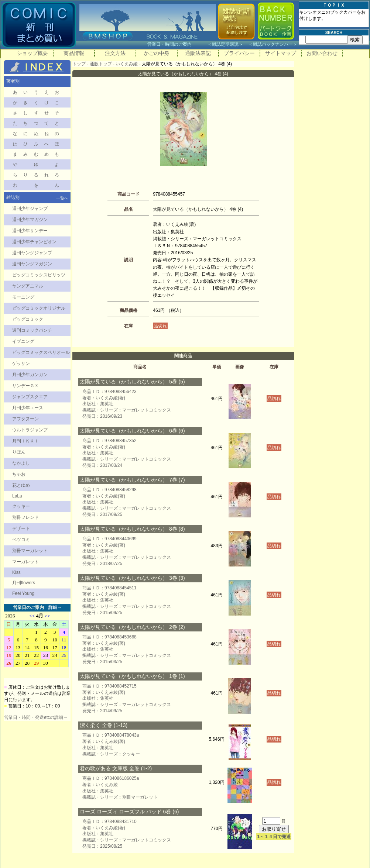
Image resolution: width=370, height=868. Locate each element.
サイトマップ (281, 53)
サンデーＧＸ (25, 386)
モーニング (23, 297)
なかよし (21, 463)
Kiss (16, 572)
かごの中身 (157, 53)
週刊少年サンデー (30, 231)
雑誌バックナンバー (273, 44)
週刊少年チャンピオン (34, 242)
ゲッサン (21, 364)
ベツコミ (21, 540)
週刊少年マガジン (30, 220)
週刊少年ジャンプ (30, 209)
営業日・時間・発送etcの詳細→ (36, 717)
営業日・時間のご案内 (177, 44)
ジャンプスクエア (30, 397)
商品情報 (74, 53)
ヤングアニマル (28, 286)
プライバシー (239, 53)
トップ (79, 64)
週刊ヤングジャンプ (32, 253)
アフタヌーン (25, 419)
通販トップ (101, 64)
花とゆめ (21, 485)
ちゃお (19, 474)
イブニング (23, 341)
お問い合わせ (322, 53)
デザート (21, 528)
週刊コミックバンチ (32, 330)
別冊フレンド (25, 517)
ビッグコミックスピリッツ (39, 275)
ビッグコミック (28, 319)
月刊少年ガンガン (30, 375)
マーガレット (25, 562)
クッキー (21, 506)
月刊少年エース (28, 408)
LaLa (17, 496)
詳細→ (55, 607)
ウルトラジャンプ (30, 430)
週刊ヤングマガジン (32, 264)
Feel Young (23, 593)
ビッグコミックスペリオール (41, 352)
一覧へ (62, 198)
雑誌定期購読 (225, 44)
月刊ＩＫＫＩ (25, 441)
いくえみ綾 (127, 64)
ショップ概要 (32, 53)
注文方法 (115, 53)
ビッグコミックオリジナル (39, 308)
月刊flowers (24, 583)
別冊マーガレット (30, 551)
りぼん (19, 452)
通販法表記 (198, 53)
